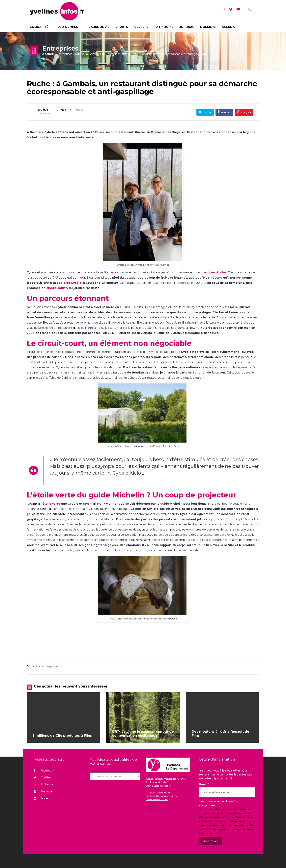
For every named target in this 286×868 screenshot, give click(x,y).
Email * (204, 784)
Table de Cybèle (69, 283)
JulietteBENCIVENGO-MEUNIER (60, 110)
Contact (151, 807)
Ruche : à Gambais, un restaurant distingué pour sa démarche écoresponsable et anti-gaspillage (142, 88)
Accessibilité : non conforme (162, 796)
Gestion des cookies (157, 799)
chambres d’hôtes (214, 272)
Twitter (207, 112)
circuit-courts (57, 288)
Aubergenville (50, 666)
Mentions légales (155, 810)
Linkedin (43, 784)
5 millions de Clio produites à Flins (62, 736)
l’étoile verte (50, 504)
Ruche (108, 272)
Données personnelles (158, 792)
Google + (246, 112)
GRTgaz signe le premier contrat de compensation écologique (143, 734)
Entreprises (64, 54)
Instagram (45, 791)
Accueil (48, 54)
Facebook (226, 112)
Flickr (41, 798)
